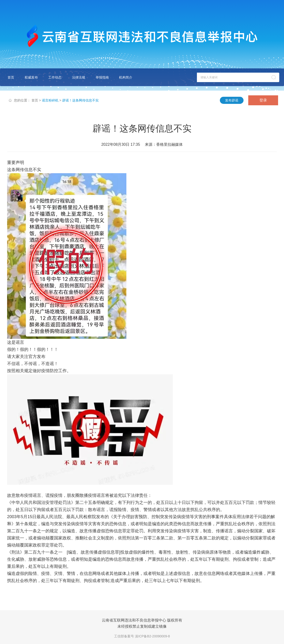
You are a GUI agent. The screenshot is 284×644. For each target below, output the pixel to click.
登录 (263, 100)
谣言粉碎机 (50, 100)
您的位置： (22, 100)
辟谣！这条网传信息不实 (80, 100)
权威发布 (31, 77)
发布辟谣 (232, 100)
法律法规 (79, 77)
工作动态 (55, 77)
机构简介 (126, 77)
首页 (11, 77)
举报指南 (102, 77)
